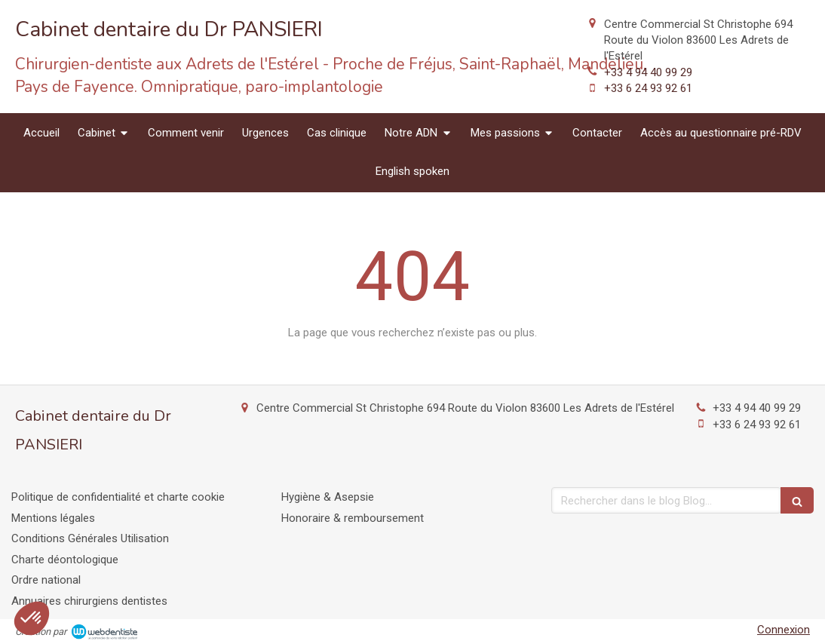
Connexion (784, 630)
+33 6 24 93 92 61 (648, 88)
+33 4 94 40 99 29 (648, 72)
